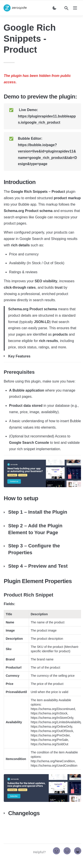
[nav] (75, 8)
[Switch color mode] (54, 8)
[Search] (66, 8)
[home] (15, 8)
